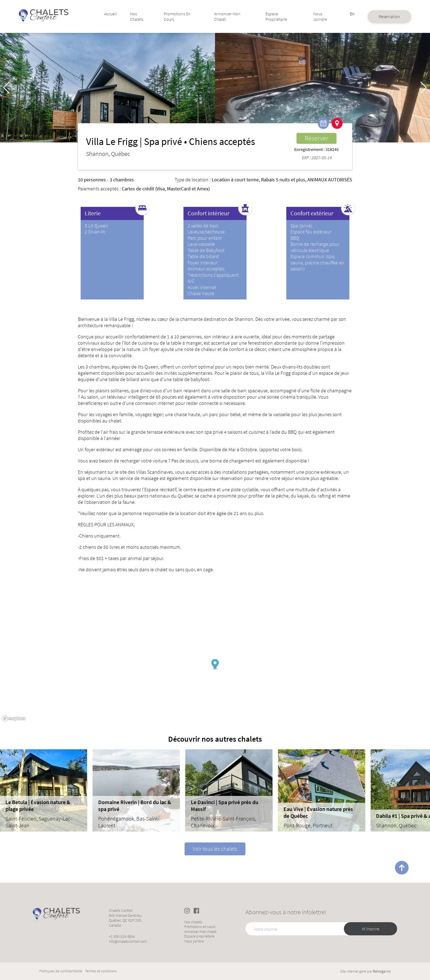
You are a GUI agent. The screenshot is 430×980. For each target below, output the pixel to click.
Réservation (386, 16)
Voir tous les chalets (215, 849)
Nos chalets (139, 16)
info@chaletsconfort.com (128, 941)
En (350, 14)
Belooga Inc (382, 971)
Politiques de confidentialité (61, 971)
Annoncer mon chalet (228, 16)
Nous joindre (319, 16)
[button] (424, 88)
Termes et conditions (101, 971)
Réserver (316, 138)
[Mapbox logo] (14, 718)
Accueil (114, 14)
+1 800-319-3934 (122, 936)
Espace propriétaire (276, 16)
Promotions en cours (179, 16)
